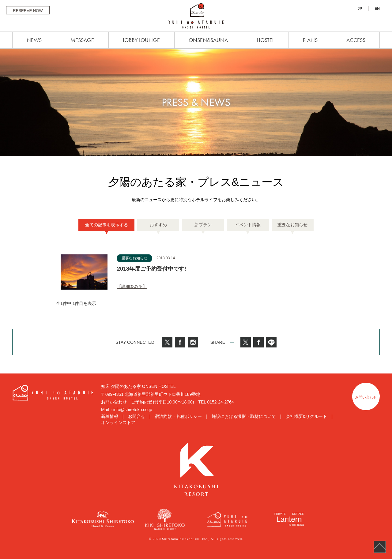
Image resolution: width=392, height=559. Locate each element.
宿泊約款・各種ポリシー (178, 416)
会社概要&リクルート (306, 416)
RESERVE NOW (28, 11)
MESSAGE (82, 40)
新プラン (203, 225)
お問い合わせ (366, 397)
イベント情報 (248, 225)
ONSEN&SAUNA (208, 40)
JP (360, 9)
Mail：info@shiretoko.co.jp (127, 410)
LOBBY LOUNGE (141, 40)
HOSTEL (265, 40)
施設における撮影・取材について (244, 416)
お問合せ (137, 416)
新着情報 (110, 416)
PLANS (310, 40)
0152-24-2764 (220, 402)
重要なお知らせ (292, 225)
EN (377, 9)
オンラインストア (118, 422)
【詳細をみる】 (132, 287)
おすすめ (158, 225)
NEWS (34, 40)
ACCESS (356, 40)
